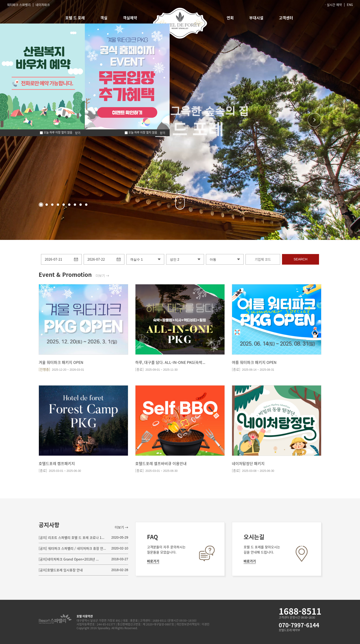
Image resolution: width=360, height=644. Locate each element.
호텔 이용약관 (85, 616)
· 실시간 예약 (333, 5)
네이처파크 (43, 5)
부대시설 (256, 18)
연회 (230, 18)
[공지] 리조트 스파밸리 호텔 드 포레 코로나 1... (72, 537)
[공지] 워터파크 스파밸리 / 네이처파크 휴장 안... (72, 548)
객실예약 (130, 18)
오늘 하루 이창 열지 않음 (141, 132)
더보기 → (102, 275)
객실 (104, 18)
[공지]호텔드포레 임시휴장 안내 (61, 570)
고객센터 (286, 18)
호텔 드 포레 (75, 18)
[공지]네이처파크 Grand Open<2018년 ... (69, 559)
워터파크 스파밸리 (19, 5)
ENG (350, 5)
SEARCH (300, 259)
